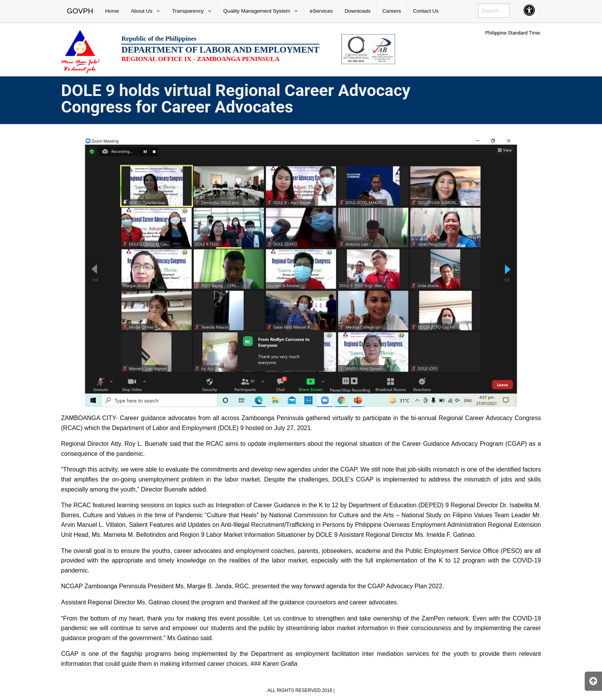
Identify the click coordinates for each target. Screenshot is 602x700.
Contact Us (426, 11)
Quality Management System (257, 11)
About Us (142, 11)
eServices (321, 11)
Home (112, 11)
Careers (392, 11)
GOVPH (80, 11)
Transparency (188, 11)
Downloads (358, 11)
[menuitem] (80, 11)
